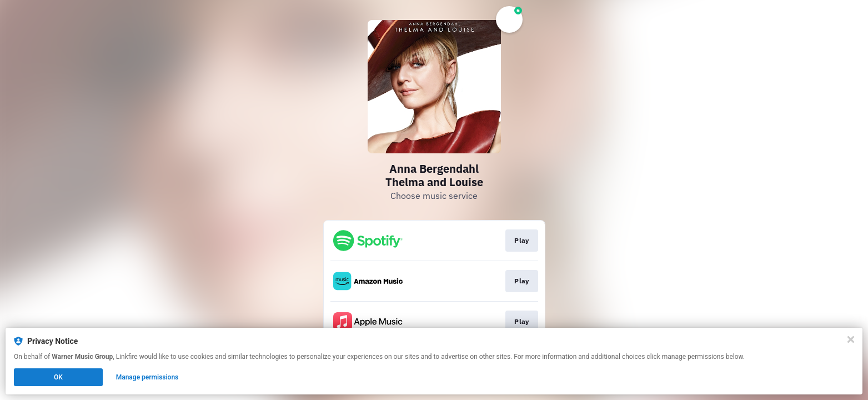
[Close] (851, 339)
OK (58, 377)
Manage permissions (147, 377)
